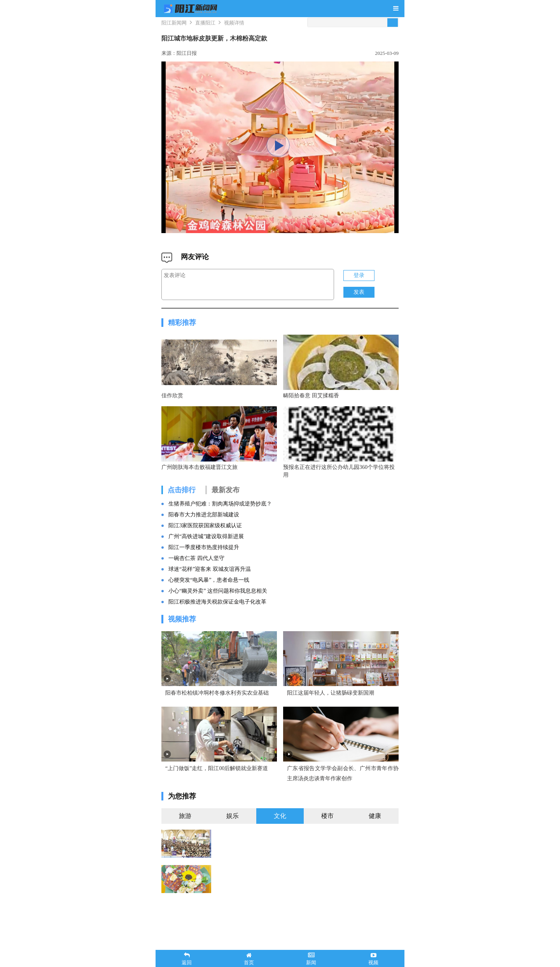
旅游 (185, 844)
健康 (375, 844)
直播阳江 (205, 23)
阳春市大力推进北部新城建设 (204, 529)
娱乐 (233, 844)
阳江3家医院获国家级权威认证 (205, 540)
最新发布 (226, 504)
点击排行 (182, 504)
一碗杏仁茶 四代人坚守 (196, 572)
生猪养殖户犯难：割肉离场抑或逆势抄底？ (220, 518)
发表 (359, 292)
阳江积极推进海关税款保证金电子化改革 (217, 616)
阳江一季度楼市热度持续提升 (204, 561)
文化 (280, 844)
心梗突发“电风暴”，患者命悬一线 (209, 594)
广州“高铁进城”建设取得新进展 (206, 550)
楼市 (327, 844)
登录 (359, 275)
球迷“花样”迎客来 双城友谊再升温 (210, 583)
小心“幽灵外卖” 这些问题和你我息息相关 (218, 605)
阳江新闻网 (174, 23)
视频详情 (234, 23)
